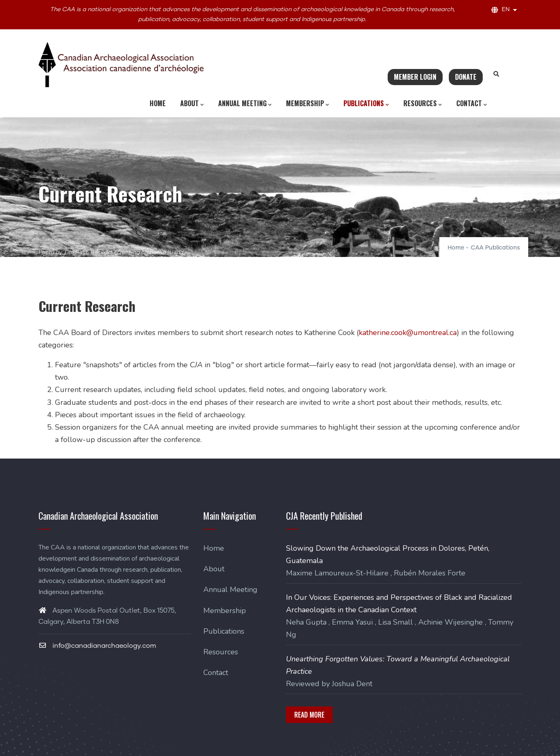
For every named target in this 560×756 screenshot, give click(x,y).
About (192, 104)
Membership (307, 104)
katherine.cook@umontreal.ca (408, 333)
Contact (472, 104)
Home (158, 103)
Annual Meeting (245, 104)
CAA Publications (495, 248)
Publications (366, 104)
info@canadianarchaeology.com (97, 646)
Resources (423, 104)
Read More (309, 715)
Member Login (415, 77)
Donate (466, 77)
